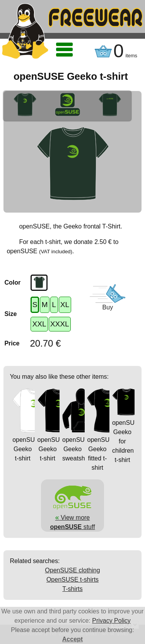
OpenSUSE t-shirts (72, 580)
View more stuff (72, 517)
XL (65, 305)
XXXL (60, 324)
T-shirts (72, 589)
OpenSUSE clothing (72, 570)
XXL (39, 324)
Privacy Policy (111, 621)
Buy (108, 307)
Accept (72, 639)
